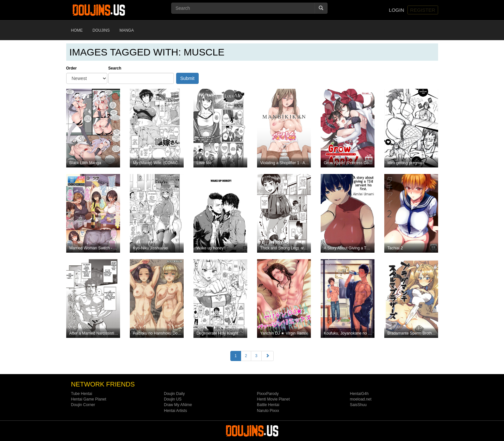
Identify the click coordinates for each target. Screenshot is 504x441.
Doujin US (173, 399)
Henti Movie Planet (274, 399)
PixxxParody (268, 394)
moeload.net (361, 399)
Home (77, 30)
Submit (188, 78)
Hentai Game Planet (89, 399)
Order (72, 68)
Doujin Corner (83, 405)
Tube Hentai (82, 394)
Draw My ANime (178, 405)
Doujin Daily (175, 394)
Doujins (101, 30)
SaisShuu (358, 405)
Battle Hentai (268, 405)
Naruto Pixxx (268, 411)
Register (423, 10)
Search (115, 68)
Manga (127, 30)
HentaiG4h (359, 394)
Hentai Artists (176, 411)
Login (397, 10)
